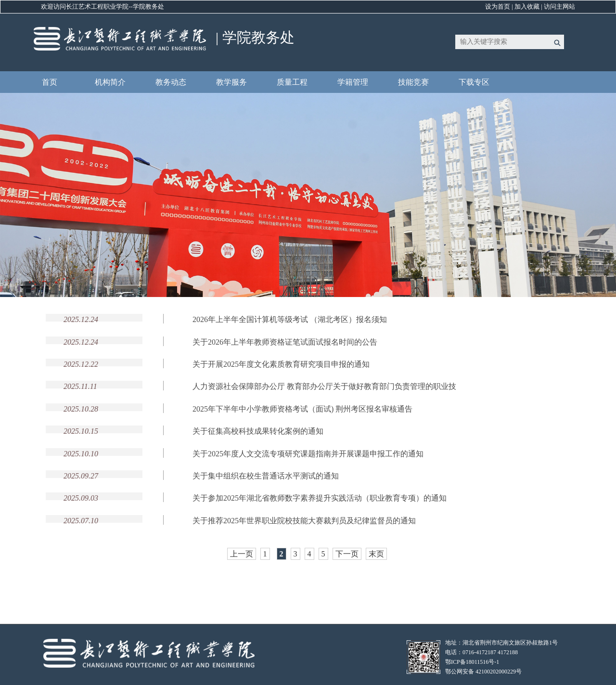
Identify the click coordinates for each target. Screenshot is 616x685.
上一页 (242, 554)
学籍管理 (353, 82)
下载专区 (474, 82)
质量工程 (292, 82)
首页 (50, 82)
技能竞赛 (413, 82)
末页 (376, 554)
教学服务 (231, 82)
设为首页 (498, 6)
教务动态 (171, 82)
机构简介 (110, 82)
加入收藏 (527, 6)
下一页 (347, 554)
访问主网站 (559, 6)
